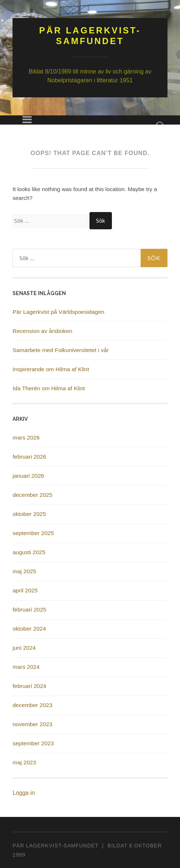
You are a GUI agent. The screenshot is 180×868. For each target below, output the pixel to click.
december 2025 (32, 495)
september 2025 (33, 533)
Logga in (24, 793)
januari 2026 (28, 476)
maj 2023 (24, 762)
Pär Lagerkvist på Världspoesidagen (58, 312)
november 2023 (32, 724)
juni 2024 (24, 648)
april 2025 (25, 590)
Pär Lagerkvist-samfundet (90, 36)
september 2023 (33, 743)
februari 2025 (29, 609)
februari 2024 (29, 686)
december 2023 (32, 705)
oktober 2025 (29, 514)
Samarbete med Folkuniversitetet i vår (61, 350)
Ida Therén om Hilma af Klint (49, 388)
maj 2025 (24, 571)
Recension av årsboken (42, 331)
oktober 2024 (29, 629)
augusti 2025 (29, 552)
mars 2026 (26, 437)
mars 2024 (26, 667)
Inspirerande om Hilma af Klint (51, 369)
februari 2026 (29, 457)
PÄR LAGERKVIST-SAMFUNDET (55, 846)
